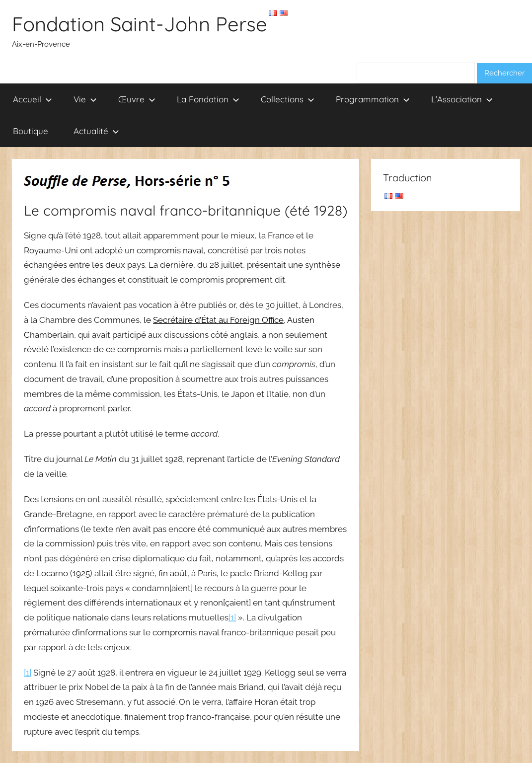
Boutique (31, 131)
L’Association (462, 99)
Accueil (33, 99)
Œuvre (137, 99)
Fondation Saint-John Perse (140, 24)
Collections (288, 99)
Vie (85, 99)
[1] (232, 617)
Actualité (96, 131)
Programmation (373, 99)
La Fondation (208, 99)
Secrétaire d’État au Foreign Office (218, 320)
